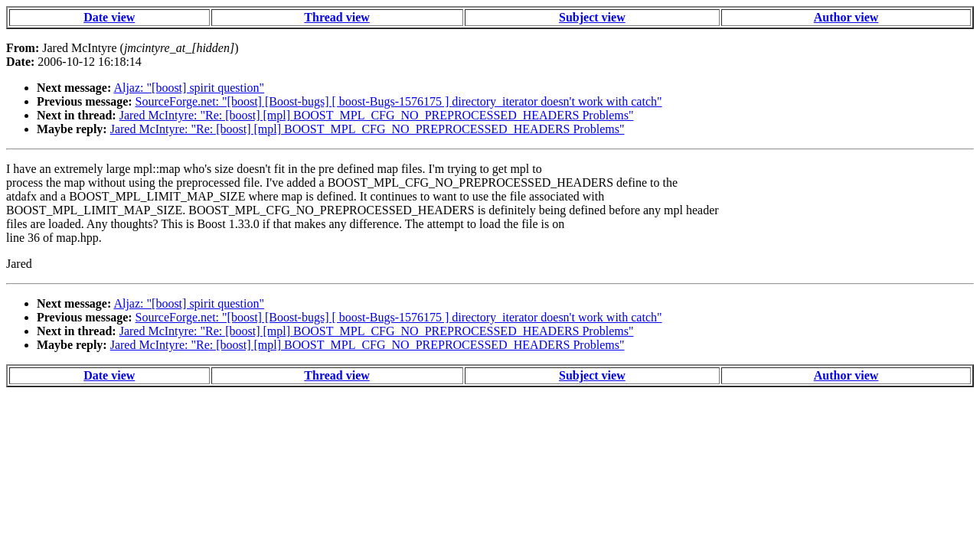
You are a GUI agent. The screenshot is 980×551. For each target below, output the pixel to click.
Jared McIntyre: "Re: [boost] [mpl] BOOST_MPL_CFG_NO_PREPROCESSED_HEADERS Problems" (377, 115)
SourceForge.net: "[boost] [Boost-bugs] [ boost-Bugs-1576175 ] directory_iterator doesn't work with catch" (399, 101)
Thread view (336, 17)
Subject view (592, 17)
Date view (109, 17)
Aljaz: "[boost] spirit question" (189, 88)
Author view (846, 17)
